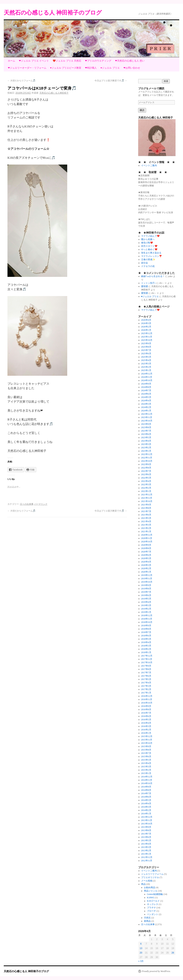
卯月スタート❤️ (149, 246)
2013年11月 (147, 820)
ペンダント (153, 914)
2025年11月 (147, 337)
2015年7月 (146, 753)
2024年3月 (146, 404)
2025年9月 (146, 343)
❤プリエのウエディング (98, 61)
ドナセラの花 (148, 266)
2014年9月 (146, 787)
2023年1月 (146, 451)
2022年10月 (147, 461)
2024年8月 (146, 387)
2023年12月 (147, 414)
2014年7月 (146, 793)
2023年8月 (146, 427)
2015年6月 (146, 757)
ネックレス (153, 904)
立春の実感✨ (148, 260)
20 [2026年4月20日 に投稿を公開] (141, 953)
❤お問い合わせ (132, 68)
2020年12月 (147, 535)
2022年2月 (146, 488)
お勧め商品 (150, 887)
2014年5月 (146, 800)
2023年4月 (146, 441)
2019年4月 (146, 602)
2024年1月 (146, 411)
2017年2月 (146, 689)
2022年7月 (146, 471)
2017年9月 (146, 666)
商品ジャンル (151, 891)
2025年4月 (146, 360)
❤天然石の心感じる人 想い (130, 61)
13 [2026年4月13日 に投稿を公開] (141, 948)
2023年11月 (147, 417)
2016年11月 (147, 699)
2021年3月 (146, 525)
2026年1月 (146, 330)
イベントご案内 (149, 165)
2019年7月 (146, 592)
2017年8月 (146, 669)
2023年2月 (146, 448)
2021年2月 (146, 528)
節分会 (145, 263)
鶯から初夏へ (148, 239)
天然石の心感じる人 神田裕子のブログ (53, 13)
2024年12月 (147, 374)
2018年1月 (146, 652)
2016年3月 (146, 726)
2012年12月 (147, 857)
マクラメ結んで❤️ (150, 236)
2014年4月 (146, 804)
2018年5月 (146, 639)
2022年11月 (147, 458)
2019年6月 (146, 595)
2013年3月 (146, 847)
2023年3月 (146, 444)
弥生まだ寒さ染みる (151, 253)
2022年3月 (146, 484)
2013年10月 (147, 824)
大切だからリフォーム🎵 (21, 81)
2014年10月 (147, 783)
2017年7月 (146, 673)
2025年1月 (146, 370)
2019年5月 (146, 599)
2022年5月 (146, 478)
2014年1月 (146, 814)
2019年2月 (146, 609)
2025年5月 (146, 357)
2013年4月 (146, 844)
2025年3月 (146, 364)
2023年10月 (147, 421)
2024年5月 (146, 397)
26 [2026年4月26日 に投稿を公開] (173, 953)
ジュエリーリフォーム (152, 874)
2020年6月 (146, 555)
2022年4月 (146, 481)
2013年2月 (146, 851)
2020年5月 (146, 558)
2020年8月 (146, 548)
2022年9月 (146, 464)
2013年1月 (146, 854)
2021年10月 (147, 501)
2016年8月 (146, 709)
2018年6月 (146, 636)
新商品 (147, 921)
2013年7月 (146, 834)
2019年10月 (147, 582)
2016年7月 (146, 713)
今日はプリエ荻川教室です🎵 (111, 81)
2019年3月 (146, 605)
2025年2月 (146, 367)
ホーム (11, 61)
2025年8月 (146, 347)
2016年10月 (147, 703)
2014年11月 (147, 780)
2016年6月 (146, 716)
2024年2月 (146, 407)
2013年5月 (146, 840)
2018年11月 (147, 619)
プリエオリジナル (150, 877)
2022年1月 (146, 491)
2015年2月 (146, 770)
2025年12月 (147, 333)
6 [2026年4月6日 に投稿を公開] (141, 944)
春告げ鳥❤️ (147, 243)
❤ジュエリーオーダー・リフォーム (27, 68)
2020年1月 (146, 572)
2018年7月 (146, 632)
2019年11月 (147, 579)
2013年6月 (146, 837)
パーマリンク (41, 504)
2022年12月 (147, 454)
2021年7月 (146, 511)
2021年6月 (146, 515)
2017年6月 (146, 676)
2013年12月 (147, 817)
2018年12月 (147, 615)
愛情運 (145, 286)
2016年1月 (146, 733)
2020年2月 (146, 568)
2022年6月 (146, 474)
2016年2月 (146, 730)
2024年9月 (146, 384)
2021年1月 (146, 532)
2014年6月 (146, 797)
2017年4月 (146, 683)
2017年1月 (146, 693)
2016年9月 (146, 706)
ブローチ (151, 911)
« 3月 (141, 961)
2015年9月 (146, 746)
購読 (142, 110)
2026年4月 (146, 320)
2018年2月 (146, 649)
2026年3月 (146, 323)
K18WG (151, 898)
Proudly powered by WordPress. (156, 971)
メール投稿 (147, 881)
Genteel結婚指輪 (155, 894)
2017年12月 (147, 656)
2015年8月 (146, 750)
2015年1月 (146, 773)
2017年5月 (146, 679)
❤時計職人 (91, 68)
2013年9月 (146, 827)
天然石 (147, 918)
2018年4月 (146, 642)
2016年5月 (146, 720)
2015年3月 (146, 767)
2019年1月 (146, 612)
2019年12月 (147, 575)
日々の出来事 (27, 504)
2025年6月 (146, 354)
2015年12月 (147, 736)
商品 (143, 884)
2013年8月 (146, 830)
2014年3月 (146, 807)
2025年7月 (146, 350)
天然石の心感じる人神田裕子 (54, 93)
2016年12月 (147, 696)
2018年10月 (147, 622)
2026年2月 (146, 327)
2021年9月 (146, 505)
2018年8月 (146, 629)
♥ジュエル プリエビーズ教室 (66, 68)
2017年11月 (147, 659)
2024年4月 (146, 401)
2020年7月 (146, 552)
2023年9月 (146, 424)
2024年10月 (147, 380)
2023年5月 (146, 437)
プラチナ (151, 908)
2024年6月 (146, 394)
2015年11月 (147, 740)
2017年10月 (147, 662)
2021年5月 (146, 518)
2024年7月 (146, 390)
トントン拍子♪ (148, 283)
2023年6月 (146, 434)
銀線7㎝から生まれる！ (153, 276)
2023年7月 (146, 431)
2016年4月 (146, 723)
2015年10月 (147, 743)
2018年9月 (146, 626)
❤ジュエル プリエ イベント (34, 61)
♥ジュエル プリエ (110, 68)
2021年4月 (146, 521)
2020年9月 (146, 545)
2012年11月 (147, 861)
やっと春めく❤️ (149, 249)
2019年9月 (146, 585)
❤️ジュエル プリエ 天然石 (67, 61)
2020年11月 (147, 538)
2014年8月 (146, 790)
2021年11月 (147, 498)
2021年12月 (147, 495)
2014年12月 (147, 777)
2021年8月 (146, 508)
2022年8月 (146, 468)
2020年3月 (146, 565)
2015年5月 (146, 760)
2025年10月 (147, 340)
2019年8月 (146, 589)
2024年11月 (147, 377)
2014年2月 (146, 810)
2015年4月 (146, 763)
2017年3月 (146, 686)
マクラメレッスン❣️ (152, 256)
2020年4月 (146, 562)
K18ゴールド (153, 901)
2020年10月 (147, 542)
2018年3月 (146, 646)
